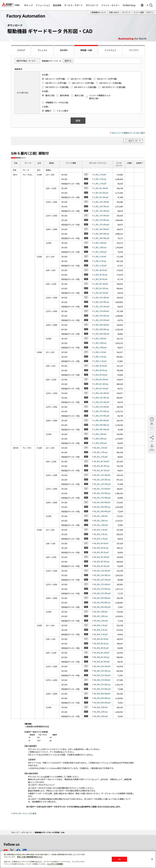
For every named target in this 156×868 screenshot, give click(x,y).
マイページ (126, 12)
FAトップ (28, 5)
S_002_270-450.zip (101, 316)
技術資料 (64, 50)
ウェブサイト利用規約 (55, 864)
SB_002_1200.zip (101, 616)
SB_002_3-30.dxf (100, 530)
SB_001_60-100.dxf (101, 461)
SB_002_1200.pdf (101, 621)
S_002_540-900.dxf (101, 325)
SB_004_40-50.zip (101, 643)
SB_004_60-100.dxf (101, 653)
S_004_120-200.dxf (101, 393)
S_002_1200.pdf (100, 347)
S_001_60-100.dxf (101, 188)
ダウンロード (92, 5)
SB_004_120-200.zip (102, 671)
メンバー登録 (139, 12)
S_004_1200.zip (100, 439)
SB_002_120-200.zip (102, 575)
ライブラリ (134, 50)
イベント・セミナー (110, 5)
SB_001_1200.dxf (101, 516)
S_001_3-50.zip (100, 179)
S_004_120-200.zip (101, 398)
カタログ (21, 50)
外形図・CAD (86, 50)
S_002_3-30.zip (100, 261)
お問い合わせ (114, 12)
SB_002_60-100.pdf (102, 566)
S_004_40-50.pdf (100, 375)
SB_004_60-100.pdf (102, 662)
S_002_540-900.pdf (101, 334)
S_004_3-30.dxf (100, 352)
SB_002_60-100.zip (102, 562)
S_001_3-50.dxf (100, 175)
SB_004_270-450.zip (102, 684)
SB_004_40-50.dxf (101, 639)
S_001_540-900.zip (101, 234)
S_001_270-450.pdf (101, 225)
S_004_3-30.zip (100, 357)
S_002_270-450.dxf (101, 311)
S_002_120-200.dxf (101, 297)
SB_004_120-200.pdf (102, 675)
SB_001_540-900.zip (102, 507)
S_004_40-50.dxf (100, 366)
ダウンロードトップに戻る (25, 813)
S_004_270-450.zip (101, 411)
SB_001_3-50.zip (101, 452)
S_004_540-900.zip (101, 425)
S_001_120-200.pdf (101, 211)
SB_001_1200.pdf (101, 525)
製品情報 (57, 5)
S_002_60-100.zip (101, 288)
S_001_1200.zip (100, 247)
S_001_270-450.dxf (101, 216)
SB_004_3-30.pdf (101, 634)
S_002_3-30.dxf (100, 256)
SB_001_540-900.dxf (102, 502)
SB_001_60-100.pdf (102, 470)
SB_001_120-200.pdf (102, 484)
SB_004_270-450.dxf (102, 680)
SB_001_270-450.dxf (102, 489)
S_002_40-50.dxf (100, 270)
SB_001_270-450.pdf (102, 498)
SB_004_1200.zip (101, 712)
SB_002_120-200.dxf (102, 571)
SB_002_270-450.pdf (102, 593)
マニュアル (42, 50)
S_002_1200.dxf (100, 338)
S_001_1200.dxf (100, 243)
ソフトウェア (110, 50)
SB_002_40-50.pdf (101, 552)
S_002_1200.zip (100, 343)
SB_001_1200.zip (101, 521)
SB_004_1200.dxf (101, 707)
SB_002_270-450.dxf (102, 584)
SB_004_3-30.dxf (100, 625)
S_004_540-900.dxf (101, 420)
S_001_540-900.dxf (101, 229)
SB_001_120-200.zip (102, 480)
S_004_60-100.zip (101, 384)
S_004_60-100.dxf (101, 379)
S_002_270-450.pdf (101, 320)
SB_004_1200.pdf (101, 716)
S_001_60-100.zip (101, 193)
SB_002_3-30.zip (101, 534)
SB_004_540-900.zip (102, 698)
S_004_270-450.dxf (101, 407)
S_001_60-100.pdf (101, 197)
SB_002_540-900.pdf (102, 607)
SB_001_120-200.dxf (102, 475)
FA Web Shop (129, 5)
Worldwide (142, 5)
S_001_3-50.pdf (100, 184)
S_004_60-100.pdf (101, 388)
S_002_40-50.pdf (100, 279)
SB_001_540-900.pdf (102, 511)
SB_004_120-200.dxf (102, 666)
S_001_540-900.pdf (101, 238)
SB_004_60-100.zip (102, 657)
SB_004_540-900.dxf (102, 694)
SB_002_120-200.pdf (102, 580)
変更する (68, 61)
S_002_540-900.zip (101, 329)
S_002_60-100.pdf (101, 293)
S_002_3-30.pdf (100, 266)
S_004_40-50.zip (100, 370)
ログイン (150, 12)
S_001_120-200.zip (101, 206)
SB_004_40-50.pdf (101, 648)
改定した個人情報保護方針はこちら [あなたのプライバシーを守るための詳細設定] (30, 857)
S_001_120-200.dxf (101, 202)
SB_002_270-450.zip (102, 589)
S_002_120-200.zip (101, 302)
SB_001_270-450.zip (102, 493)
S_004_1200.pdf (100, 443)
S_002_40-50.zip (100, 275)
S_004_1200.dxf (100, 434)
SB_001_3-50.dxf (100, 448)
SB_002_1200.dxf (101, 612)
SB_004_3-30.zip (101, 630)
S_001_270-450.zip (101, 220)
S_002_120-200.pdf (101, 306)
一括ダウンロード (134, 141)
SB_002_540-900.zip (102, 602)
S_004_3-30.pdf (100, 361)
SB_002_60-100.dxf (101, 557)
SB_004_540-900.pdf (102, 703)
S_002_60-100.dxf (101, 284)
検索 (78, 121)
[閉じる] (152, 859)
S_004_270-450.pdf (101, 416)
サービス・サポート (74, 5)
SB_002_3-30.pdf (101, 539)
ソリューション (43, 5)
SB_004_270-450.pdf (102, 689)
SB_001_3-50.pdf (101, 457)
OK (119, 859)
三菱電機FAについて (98, 12)
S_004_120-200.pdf (101, 402)
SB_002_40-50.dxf (101, 543)
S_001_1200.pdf (100, 252)
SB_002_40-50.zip (101, 548)
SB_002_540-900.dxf (102, 598)
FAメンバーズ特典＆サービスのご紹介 (128, 133)
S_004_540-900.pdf (101, 429)
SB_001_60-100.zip (102, 466)
